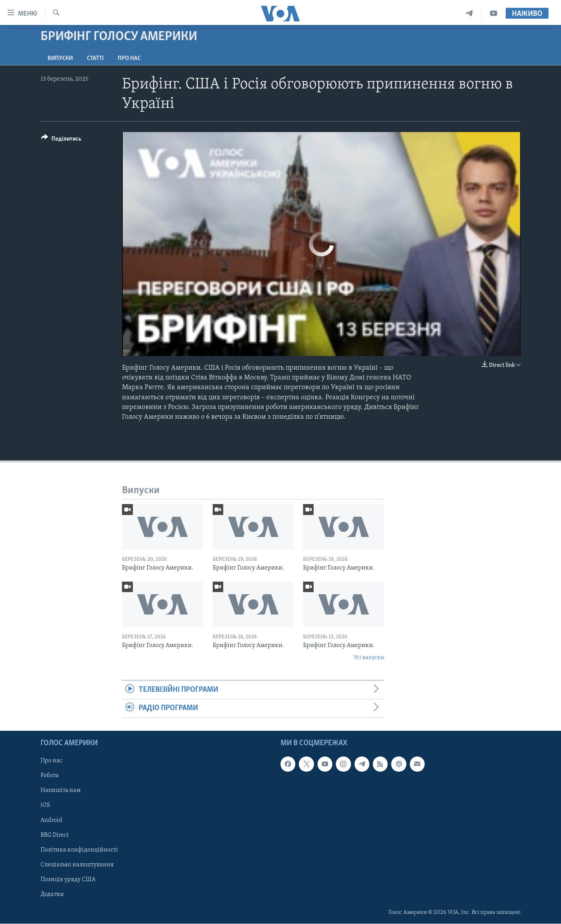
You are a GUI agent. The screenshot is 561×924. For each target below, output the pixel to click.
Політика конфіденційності (79, 850)
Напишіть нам (61, 791)
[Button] (61, 140)
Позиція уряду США (68, 880)
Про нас (129, 58)
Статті (95, 58)
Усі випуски (369, 658)
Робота (50, 776)
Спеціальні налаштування (77, 865)
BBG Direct (55, 835)
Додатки (52, 894)
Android (51, 820)
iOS (45, 806)
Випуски (60, 58)
